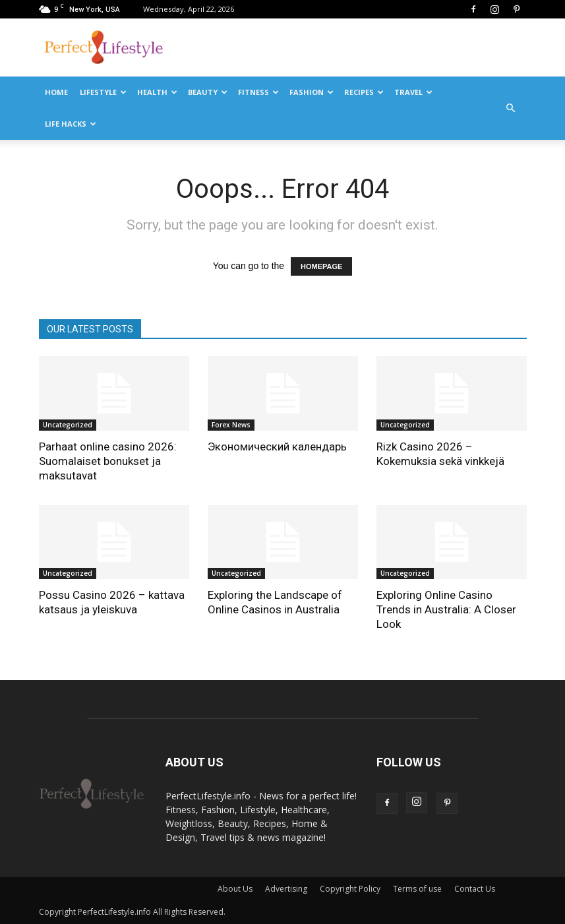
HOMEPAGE (321, 266)
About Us (235, 889)
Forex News (231, 425)
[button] (511, 108)
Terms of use (417, 889)
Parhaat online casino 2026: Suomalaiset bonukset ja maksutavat (108, 461)
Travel (413, 92)
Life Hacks (71, 124)
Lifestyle (103, 92)
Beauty (208, 92)
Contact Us (475, 889)
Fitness (258, 92)
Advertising (286, 889)
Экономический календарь (277, 447)
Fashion (312, 92)
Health (157, 92)
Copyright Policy (350, 889)
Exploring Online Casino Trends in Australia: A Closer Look (446, 609)
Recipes (364, 92)
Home (56, 92)
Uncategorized (68, 425)
